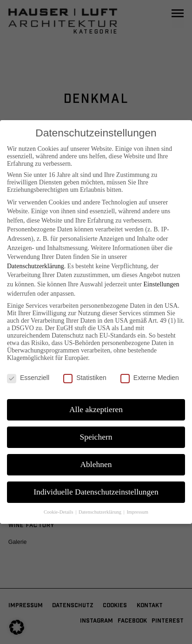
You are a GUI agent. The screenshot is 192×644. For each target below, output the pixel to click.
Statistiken (85, 378)
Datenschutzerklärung (36, 266)
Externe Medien (150, 378)
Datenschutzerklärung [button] (101, 512)
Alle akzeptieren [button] (96, 409)
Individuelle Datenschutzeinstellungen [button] (96, 492)
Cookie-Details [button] (59, 512)
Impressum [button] (137, 512)
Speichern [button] (96, 437)
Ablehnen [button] (96, 464)
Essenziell (28, 378)
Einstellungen (162, 284)
